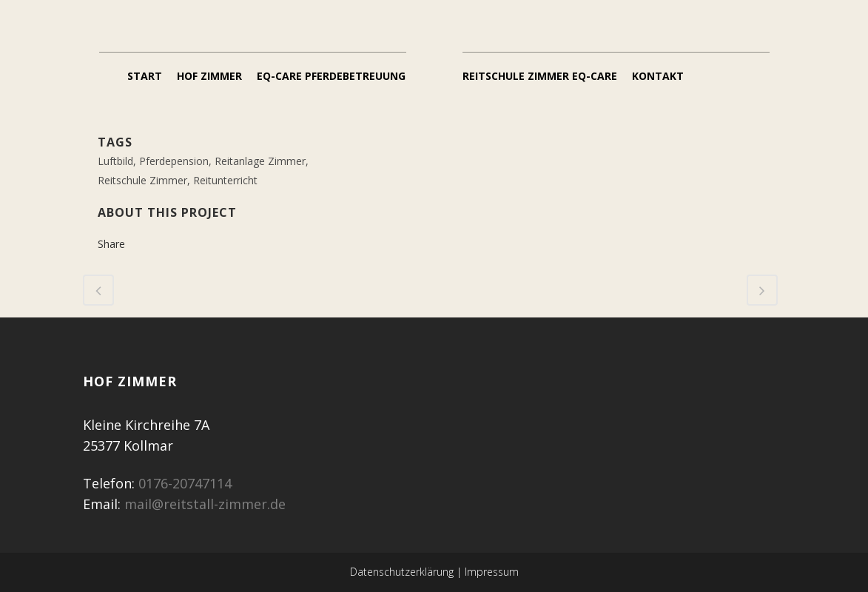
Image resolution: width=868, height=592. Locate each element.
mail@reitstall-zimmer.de (205, 504)
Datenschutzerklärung (402, 572)
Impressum (492, 572)
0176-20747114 (185, 483)
